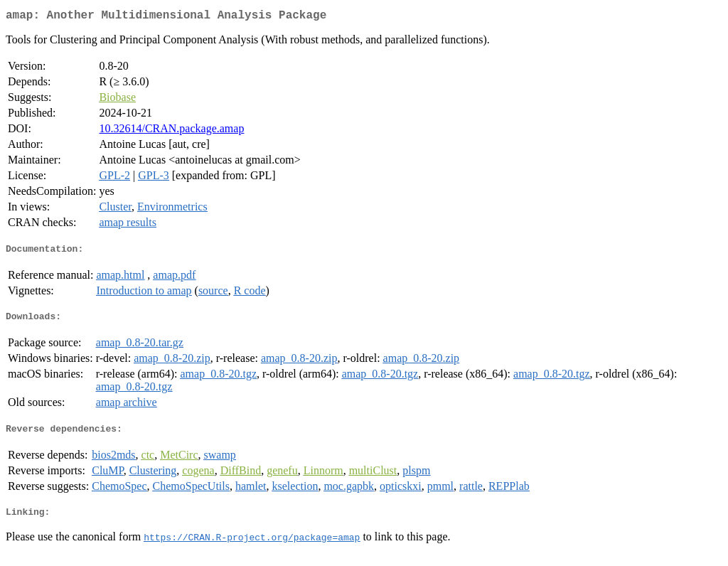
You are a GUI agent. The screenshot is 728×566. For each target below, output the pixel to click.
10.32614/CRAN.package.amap (171, 131)
